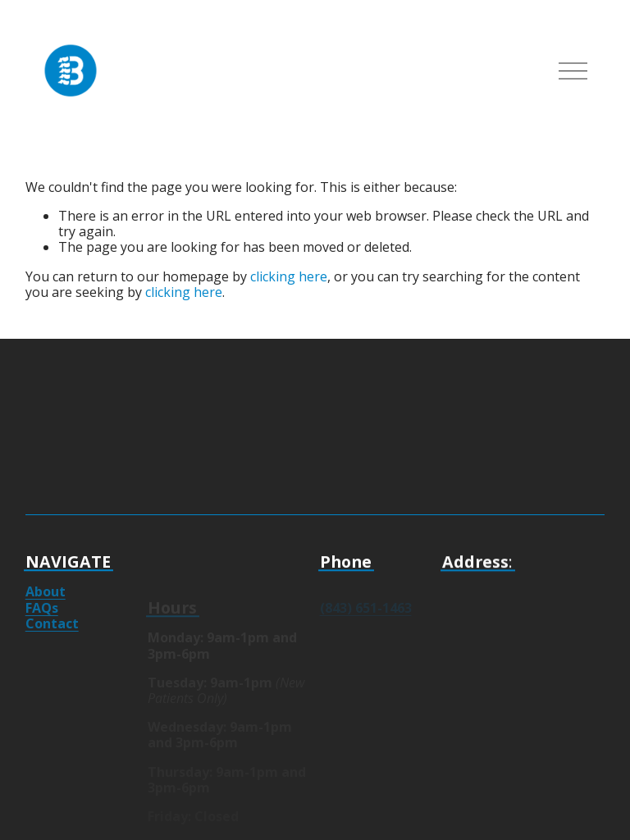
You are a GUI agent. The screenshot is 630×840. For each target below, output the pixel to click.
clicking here (289, 276)
